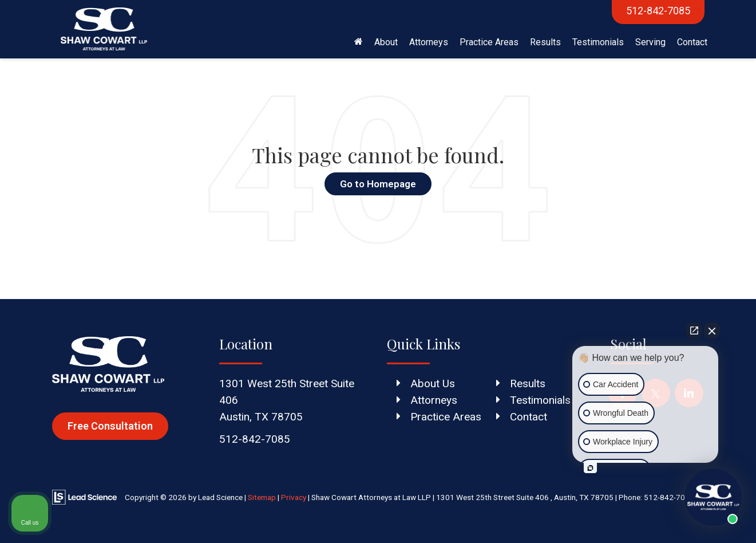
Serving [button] (650, 42)
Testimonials (598, 42)
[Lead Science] (84, 497)
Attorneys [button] (429, 42)
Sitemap (262, 497)
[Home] (359, 42)
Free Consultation (110, 426)
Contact (692, 42)
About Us (433, 383)
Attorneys (434, 400)
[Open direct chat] (694, 330)
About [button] (386, 42)
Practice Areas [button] (489, 42)
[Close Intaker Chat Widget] (712, 330)
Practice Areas (446, 417)
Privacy (294, 497)
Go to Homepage (378, 184)
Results (545, 42)
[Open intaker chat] (590, 468)
